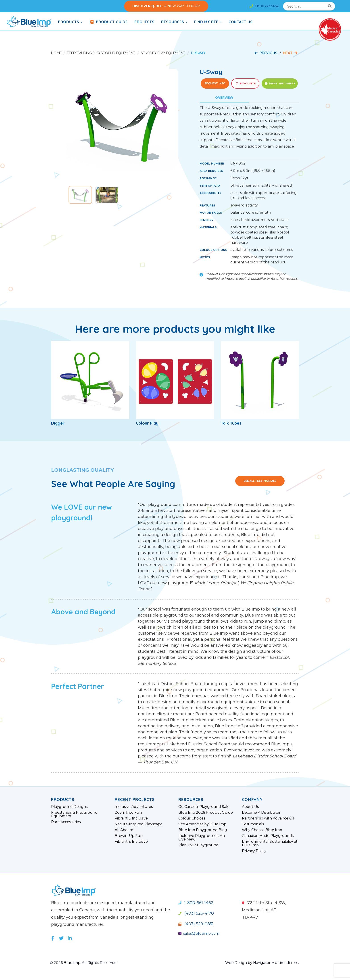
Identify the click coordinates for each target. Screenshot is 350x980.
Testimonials (253, 824)
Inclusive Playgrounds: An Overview (202, 838)
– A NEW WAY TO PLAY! (166, 6)
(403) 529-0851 (196, 924)
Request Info (215, 83)
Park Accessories (66, 822)
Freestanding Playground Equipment (101, 53)
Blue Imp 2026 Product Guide (206, 813)
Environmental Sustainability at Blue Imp (270, 843)
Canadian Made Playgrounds (268, 836)
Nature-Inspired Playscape (139, 824)
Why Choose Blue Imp (262, 830)
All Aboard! (124, 830)
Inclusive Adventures (134, 807)
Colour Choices (192, 818)
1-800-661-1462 (196, 903)
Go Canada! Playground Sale (204, 807)
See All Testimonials (260, 481)
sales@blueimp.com (199, 933)
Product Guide (108, 22)
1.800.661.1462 (264, 6)
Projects (144, 22)
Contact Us (241, 22)
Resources (174, 22)
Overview (224, 98)
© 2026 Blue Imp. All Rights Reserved (83, 963)
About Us (250, 807)
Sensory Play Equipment (163, 53)
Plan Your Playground (198, 845)
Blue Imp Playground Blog (203, 830)
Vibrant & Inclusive (131, 818)
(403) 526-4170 (196, 913)
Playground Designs (69, 807)
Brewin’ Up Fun (129, 836)
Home (56, 53)
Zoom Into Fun (128, 813)
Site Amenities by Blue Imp (202, 824)
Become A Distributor (261, 813)
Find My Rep (208, 22)
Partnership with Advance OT (268, 818)
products (70, 22)
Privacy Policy (254, 851)
